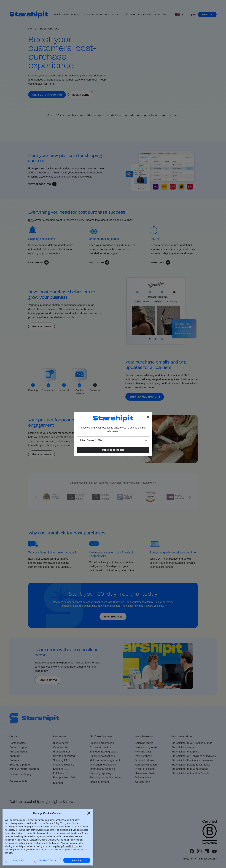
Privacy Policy (52, 823)
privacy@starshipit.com (67, 846)
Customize (19, 860)
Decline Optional (48, 860)
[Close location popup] (148, 417)
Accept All (77, 860)
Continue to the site (113, 450)
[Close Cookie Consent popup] (89, 813)
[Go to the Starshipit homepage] (113, 418)
